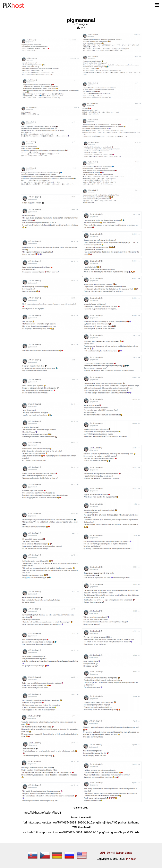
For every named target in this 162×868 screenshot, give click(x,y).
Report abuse (124, 853)
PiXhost (131, 859)
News (110, 853)
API (103, 853)
